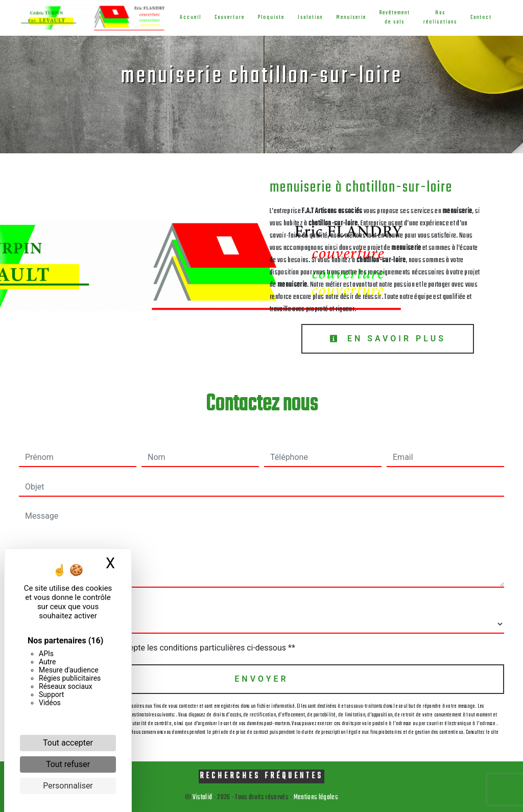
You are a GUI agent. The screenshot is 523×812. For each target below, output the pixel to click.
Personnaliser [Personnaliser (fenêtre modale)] (68, 786)
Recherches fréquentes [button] (261, 776)
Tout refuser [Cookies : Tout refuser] (68, 764)
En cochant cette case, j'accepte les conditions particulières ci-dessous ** (162, 648)
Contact (480, 18)
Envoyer (261, 679)
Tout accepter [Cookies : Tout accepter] (68, 743)
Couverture (229, 18)
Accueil (189, 18)
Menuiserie (350, 18)
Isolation (309, 18)
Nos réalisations (439, 18)
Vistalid (203, 797)
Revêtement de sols (394, 18)
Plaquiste (270, 18)
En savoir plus (388, 339)
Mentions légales (315, 797)
